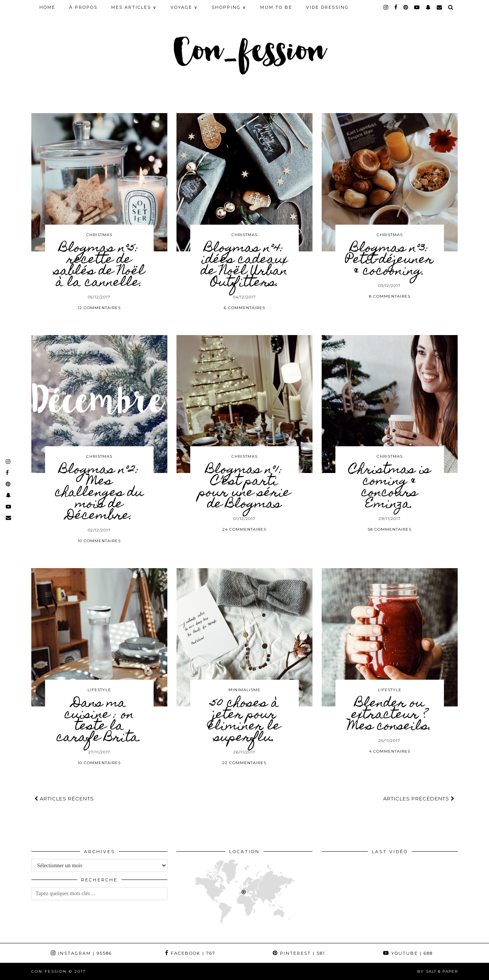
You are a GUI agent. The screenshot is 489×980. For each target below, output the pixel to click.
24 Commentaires (244, 529)
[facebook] (396, 7)
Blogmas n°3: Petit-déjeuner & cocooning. (389, 260)
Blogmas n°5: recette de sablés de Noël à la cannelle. (99, 266)
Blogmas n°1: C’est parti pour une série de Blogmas (244, 488)
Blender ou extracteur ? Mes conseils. (389, 715)
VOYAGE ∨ (184, 7)
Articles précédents (419, 799)
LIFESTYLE (99, 690)
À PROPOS (83, 7)
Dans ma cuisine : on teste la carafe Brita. (99, 721)
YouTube (408, 953)
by (437, 971)
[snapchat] (428, 7)
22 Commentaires (244, 763)
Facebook (190, 953)
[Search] (451, 7)
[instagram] (386, 7)
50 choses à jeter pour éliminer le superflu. (244, 721)
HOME (47, 7)
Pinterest (299, 953)
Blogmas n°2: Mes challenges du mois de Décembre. (99, 493)
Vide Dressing (327, 7)
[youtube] (417, 7)
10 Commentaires (99, 541)
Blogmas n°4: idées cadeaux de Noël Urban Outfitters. (244, 266)
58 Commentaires (390, 529)
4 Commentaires (390, 751)
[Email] (440, 7)
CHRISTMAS (99, 235)
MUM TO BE (276, 7)
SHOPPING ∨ (229, 7)
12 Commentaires (99, 308)
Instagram (81, 953)
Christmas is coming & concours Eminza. (390, 488)
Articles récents (64, 799)
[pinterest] (406, 7)
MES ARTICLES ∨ (134, 7)
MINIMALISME (244, 690)
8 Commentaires (390, 296)
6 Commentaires (244, 308)
